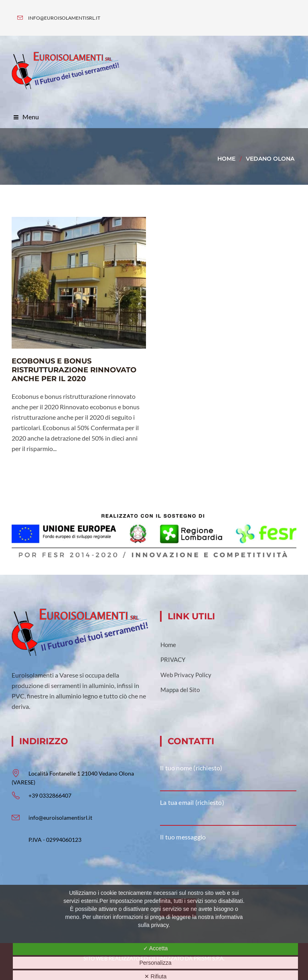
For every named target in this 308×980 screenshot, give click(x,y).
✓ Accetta (156, 948)
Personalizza (155, 963)
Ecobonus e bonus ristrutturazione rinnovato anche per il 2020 (74, 370)
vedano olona (270, 159)
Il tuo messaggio (183, 837)
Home (226, 159)
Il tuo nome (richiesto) (191, 768)
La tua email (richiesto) (192, 802)
